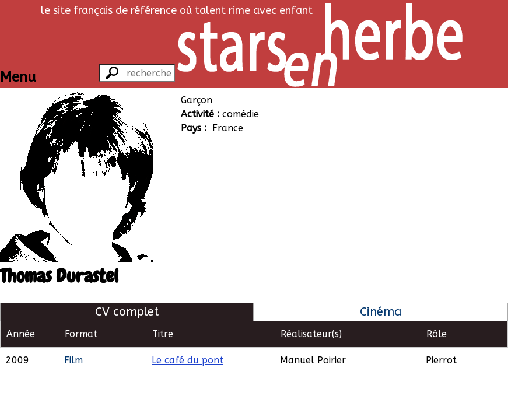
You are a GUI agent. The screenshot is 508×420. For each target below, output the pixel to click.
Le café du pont (188, 360)
